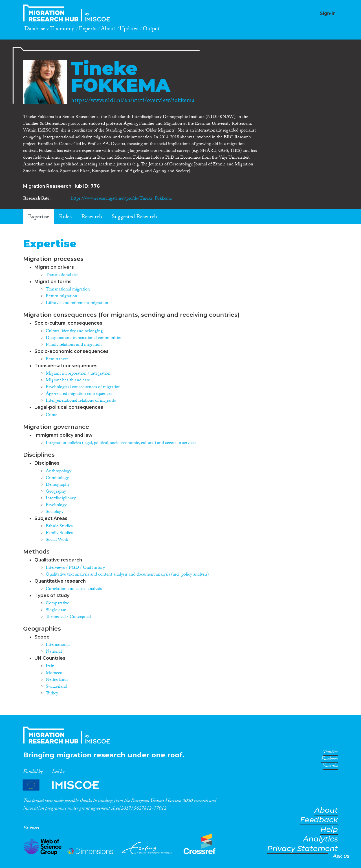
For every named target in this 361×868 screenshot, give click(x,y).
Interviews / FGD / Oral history (75, 568)
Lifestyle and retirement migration (77, 303)
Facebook (330, 760)
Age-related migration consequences (79, 394)
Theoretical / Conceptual (68, 617)
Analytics (321, 839)
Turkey (52, 694)
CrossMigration (68, 13)
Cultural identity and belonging (74, 332)
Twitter (330, 753)
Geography (56, 492)
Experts (87, 30)
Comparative (57, 604)
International (58, 645)
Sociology (55, 512)
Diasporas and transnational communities (84, 338)
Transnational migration (68, 290)
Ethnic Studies (59, 527)
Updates (129, 30)
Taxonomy (62, 30)
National (54, 652)
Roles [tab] (65, 217)
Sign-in (328, 13)
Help (329, 829)
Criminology (57, 478)
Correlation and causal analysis (74, 589)
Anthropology (59, 472)
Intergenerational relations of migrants (81, 401)
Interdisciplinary (61, 499)
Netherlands (57, 680)
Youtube (330, 767)
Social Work (57, 540)
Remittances (57, 359)
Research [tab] (92, 217)
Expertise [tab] (39, 217)
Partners (66, 785)
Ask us (341, 856)
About (108, 30)
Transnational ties (62, 275)
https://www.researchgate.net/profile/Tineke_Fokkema (121, 199)
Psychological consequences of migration (83, 387)
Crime (51, 415)
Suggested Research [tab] (134, 217)
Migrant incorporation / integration (78, 374)
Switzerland (56, 687)
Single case (56, 610)
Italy (50, 667)
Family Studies (59, 533)
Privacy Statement (302, 849)
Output (151, 30)
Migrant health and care (68, 381)
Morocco (54, 673)
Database (35, 30)
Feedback (319, 820)
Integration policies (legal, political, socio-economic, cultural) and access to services (121, 443)
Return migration (61, 297)
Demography (58, 485)
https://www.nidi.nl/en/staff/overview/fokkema (133, 101)
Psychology (56, 505)
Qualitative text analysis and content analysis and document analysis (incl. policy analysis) (127, 575)
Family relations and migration (74, 345)
